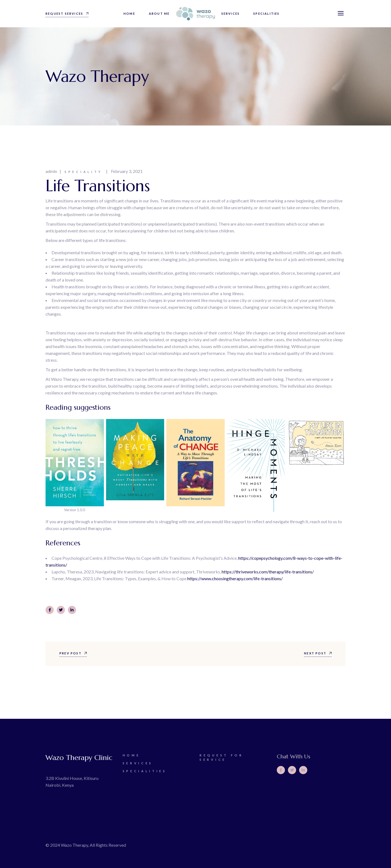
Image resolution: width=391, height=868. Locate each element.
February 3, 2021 (127, 171)
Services (138, 763)
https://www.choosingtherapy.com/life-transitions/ (235, 578)
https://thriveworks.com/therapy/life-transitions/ (268, 572)
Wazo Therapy (74, 845)
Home (132, 755)
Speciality (84, 172)
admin (51, 171)
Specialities (145, 771)
